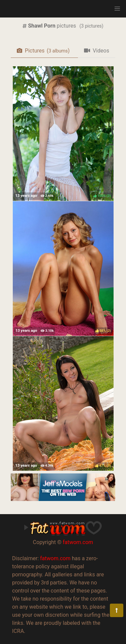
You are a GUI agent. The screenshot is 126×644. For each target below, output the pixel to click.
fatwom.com (78, 542)
